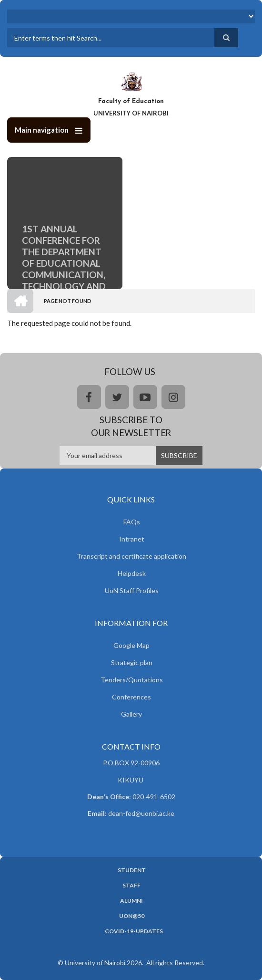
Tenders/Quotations (132, 680)
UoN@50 (132, 916)
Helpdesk (132, 573)
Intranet (132, 539)
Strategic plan (132, 662)
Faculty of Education (131, 101)
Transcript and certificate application (131, 556)
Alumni (131, 901)
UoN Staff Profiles (132, 590)
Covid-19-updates (134, 931)
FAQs (132, 522)
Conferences (131, 697)
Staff (131, 886)
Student (132, 870)
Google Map (131, 645)
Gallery (131, 714)
